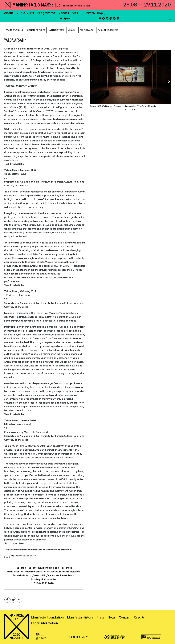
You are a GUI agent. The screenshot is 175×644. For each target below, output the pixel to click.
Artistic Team (57, 30)
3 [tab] (129, 109)
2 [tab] (127, 109)
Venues (64, 13)
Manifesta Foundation (47, 618)
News (111, 618)
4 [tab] (131, 109)
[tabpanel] (130, 80)
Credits (139, 618)
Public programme (108, 30)
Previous (92, 81)
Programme (46, 13)
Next (169, 81)
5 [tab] (133, 109)
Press (100, 618)
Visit (75, 13)
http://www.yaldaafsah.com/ (24, 556)
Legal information (45, 623)
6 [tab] (135, 109)
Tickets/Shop (93, 13)
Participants (87, 30)
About (9, 13)
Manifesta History (80, 618)
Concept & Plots (36, 30)
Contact (125, 618)
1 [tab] (125, 109)
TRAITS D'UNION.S (14, 30)
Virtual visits (25, 13)
